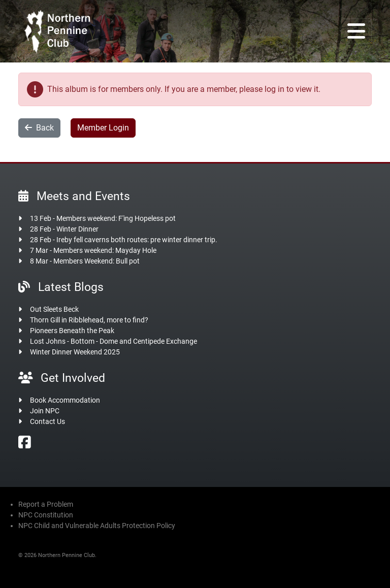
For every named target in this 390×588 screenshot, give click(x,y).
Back (39, 128)
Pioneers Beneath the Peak (72, 331)
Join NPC (45, 411)
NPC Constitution (46, 515)
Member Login (103, 128)
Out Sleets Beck (54, 309)
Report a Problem (46, 504)
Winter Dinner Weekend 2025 (75, 352)
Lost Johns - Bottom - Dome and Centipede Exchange (113, 341)
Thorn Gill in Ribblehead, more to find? (89, 320)
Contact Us (47, 421)
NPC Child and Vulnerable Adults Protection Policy (97, 526)
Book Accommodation (65, 400)
